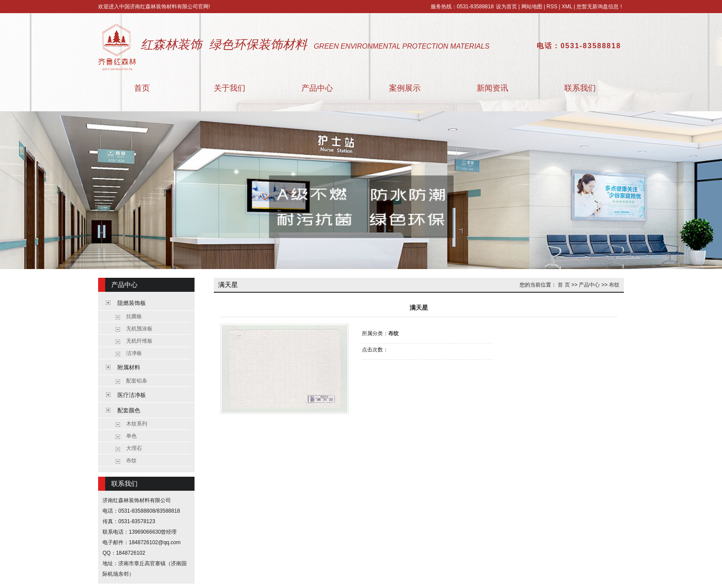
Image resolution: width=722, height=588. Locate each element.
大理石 (134, 448)
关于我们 (230, 88)
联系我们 (580, 88)
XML (567, 7)
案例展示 (405, 88)
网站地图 (532, 7)
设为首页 (506, 7)
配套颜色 (129, 410)
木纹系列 (137, 424)
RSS (552, 7)
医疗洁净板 (132, 395)
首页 (142, 88)
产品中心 (317, 88)
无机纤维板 (139, 341)
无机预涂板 (139, 329)
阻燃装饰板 (132, 303)
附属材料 (129, 367)
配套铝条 (137, 381)
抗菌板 (134, 316)
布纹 (131, 460)
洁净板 (134, 353)
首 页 (564, 285)
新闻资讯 (492, 88)
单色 (131, 436)
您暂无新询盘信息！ (600, 7)
